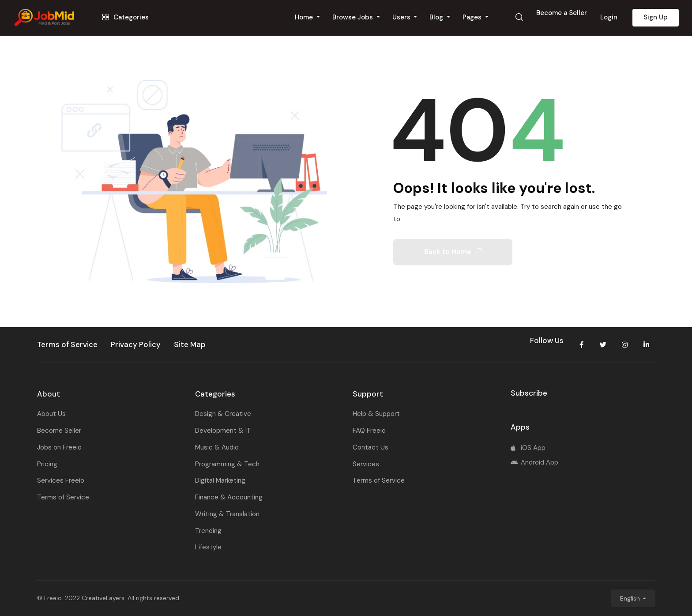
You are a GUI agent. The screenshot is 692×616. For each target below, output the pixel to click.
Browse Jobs (354, 17)
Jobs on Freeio (59, 447)
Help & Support (376, 414)
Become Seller (59, 431)
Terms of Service (63, 497)
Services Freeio (61, 480)
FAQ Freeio (369, 431)
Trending (208, 531)
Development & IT (223, 431)
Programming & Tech (227, 464)
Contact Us (370, 447)
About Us (51, 414)
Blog (437, 17)
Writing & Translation (227, 514)
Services (366, 464)
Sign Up (656, 17)
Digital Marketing (220, 480)
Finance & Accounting (229, 497)
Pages (473, 17)
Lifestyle (208, 547)
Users (402, 17)
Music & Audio (217, 447)
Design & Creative (223, 414)
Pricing (47, 464)
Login (609, 17)
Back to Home (453, 252)
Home (305, 17)
